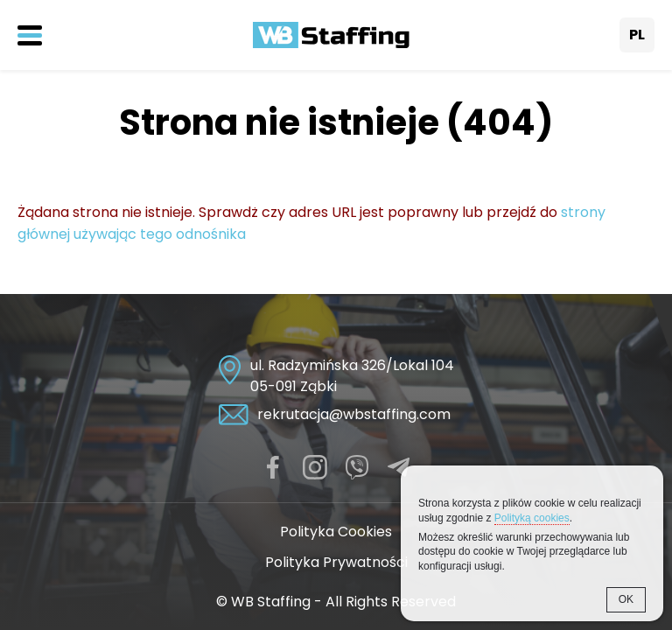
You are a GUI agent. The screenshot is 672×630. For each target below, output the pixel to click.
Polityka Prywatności (336, 562)
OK (626, 599)
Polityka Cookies (336, 532)
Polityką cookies (532, 518)
